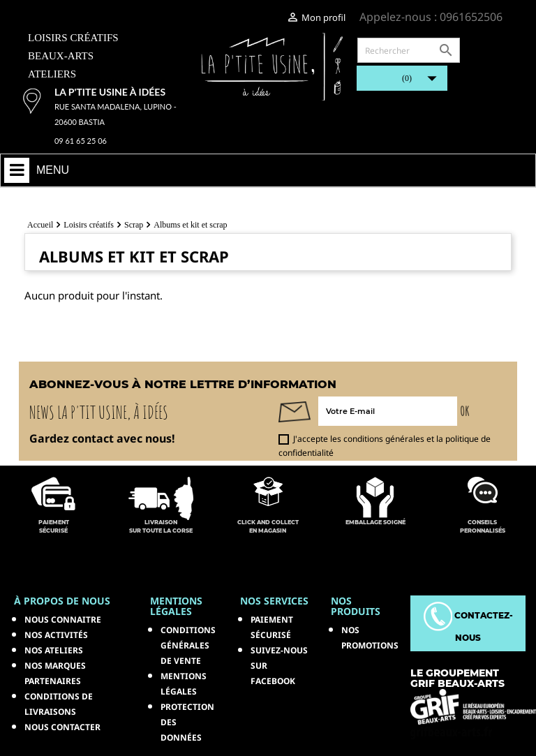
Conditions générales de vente (188, 645)
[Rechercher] (409, 50)
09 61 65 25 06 (81, 141)
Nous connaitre (63, 620)
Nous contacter (62, 727)
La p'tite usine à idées (110, 92)
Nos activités (56, 635)
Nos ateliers (54, 650)
